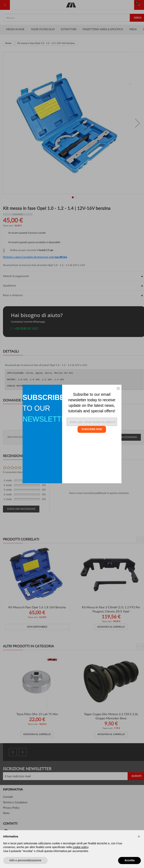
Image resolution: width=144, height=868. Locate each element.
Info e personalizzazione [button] (25, 860)
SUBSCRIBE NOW (92, 429)
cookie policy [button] (80, 847)
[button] (139, 836)
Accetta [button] (129, 860)
